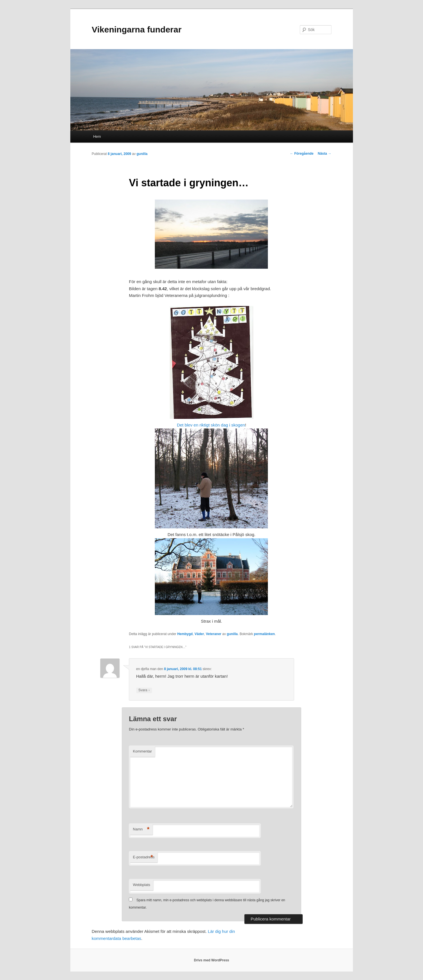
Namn (141, 829)
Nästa (324, 154)
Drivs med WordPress (211, 960)
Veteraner (214, 634)
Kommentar (142, 751)
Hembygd (185, 634)
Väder (199, 634)
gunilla (142, 154)
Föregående (302, 154)
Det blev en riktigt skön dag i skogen (211, 425)
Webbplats (141, 885)
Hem (97, 136)
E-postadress (144, 857)
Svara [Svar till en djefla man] (144, 690)
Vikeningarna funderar (137, 29)
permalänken (264, 634)
